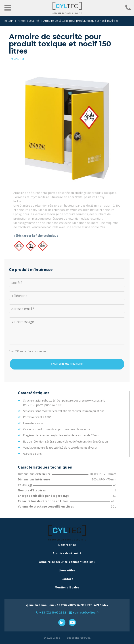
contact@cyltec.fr (86, 613)
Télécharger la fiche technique (36, 236)
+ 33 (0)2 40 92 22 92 (53, 613)
